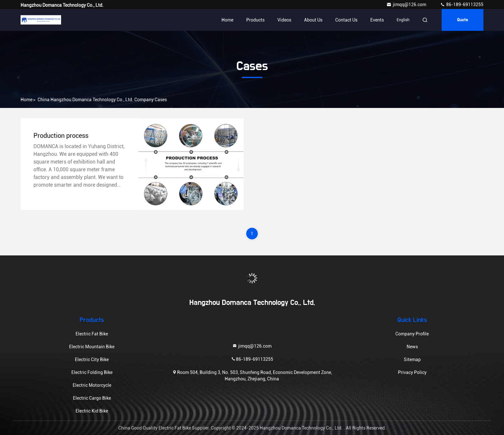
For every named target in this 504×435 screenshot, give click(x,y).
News (412, 347)
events (377, 20)
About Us (313, 20)
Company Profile (412, 334)
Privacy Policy (412, 372)
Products (255, 20)
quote (463, 20)
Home (227, 20)
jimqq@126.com (407, 4)
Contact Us (346, 20)
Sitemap (412, 360)
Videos (284, 20)
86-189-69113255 (462, 4)
